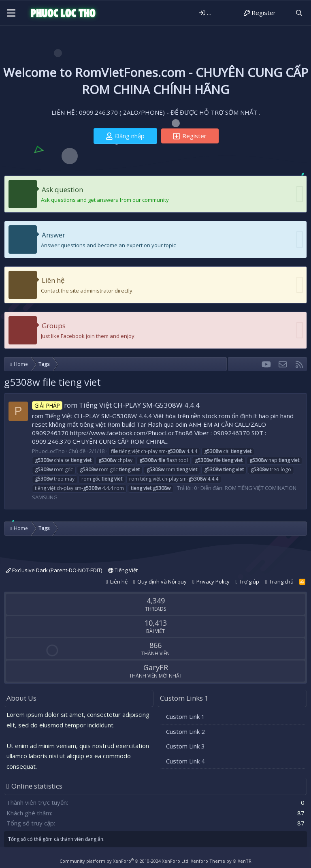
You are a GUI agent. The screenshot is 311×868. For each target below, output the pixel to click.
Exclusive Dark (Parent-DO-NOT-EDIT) (54, 570)
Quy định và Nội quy (162, 582)
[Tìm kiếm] (299, 13)
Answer (53, 235)
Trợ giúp (249, 582)
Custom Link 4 (185, 761)
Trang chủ (281, 582)
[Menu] (11, 13)
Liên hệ (53, 280)
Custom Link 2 (185, 731)
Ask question (62, 189)
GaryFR (156, 667)
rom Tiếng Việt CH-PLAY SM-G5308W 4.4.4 (116, 405)
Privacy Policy (213, 582)
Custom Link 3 (185, 746)
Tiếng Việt (123, 570)
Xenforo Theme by (221, 861)
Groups (54, 326)
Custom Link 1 (185, 716)
